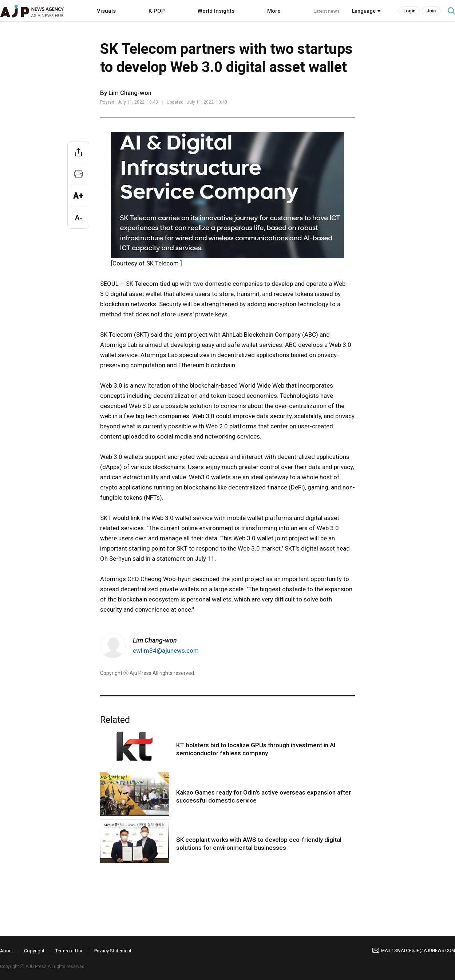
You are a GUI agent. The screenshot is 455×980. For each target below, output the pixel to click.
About (7, 951)
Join (431, 11)
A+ (78, 196)
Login (409, 11)
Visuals (106, 11)
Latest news (327, 11)
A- (78, 218)
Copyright (34, 951)
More (274, 11)
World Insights (216, 11)
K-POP (157, 11)
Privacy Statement (113, 951)
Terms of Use (69, 951)
